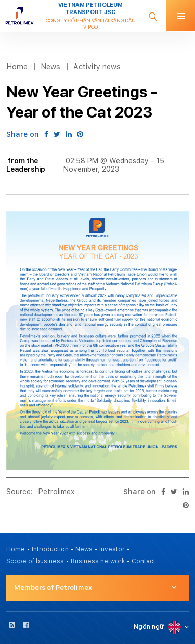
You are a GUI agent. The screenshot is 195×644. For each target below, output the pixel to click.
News (50, 66)
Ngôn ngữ (149, 627)
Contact (144, 561)
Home (17, 66)
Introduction (50, 549)
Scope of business (35, 561)
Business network (98, 561)
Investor (112, 549)
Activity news (97, 66)
